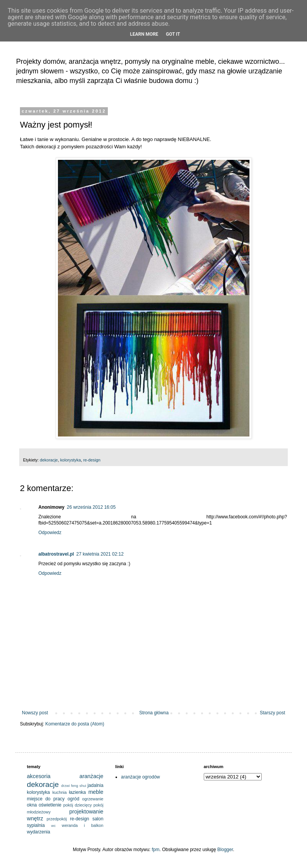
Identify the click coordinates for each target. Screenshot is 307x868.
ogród (73, 799)
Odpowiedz (50, 533)
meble (96, 792)
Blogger (225, 850)
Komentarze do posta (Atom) (75, 724)
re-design (92, 460)
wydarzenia (39, 832)
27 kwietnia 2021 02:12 (100, 554)
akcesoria (39, 776)
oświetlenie (50, 805)
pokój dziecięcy (78, 805)
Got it (173, 34)
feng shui (79, 786)
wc (53, 826)
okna (32, 805)
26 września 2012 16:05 (91, 507)
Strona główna (154, 713)
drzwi (65, 786)
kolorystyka (71, 460)
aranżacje (91, 776)
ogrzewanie (93, 799)
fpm (156, 850)
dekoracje (49, 460)
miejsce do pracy (46, 799)
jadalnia (95, 785)
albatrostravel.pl (56, 554)
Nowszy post (35, 713)
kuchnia (59, 792)
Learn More (144, 34)
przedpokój (57, 819)
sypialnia (36, 825)
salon (98, 819)
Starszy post (272, 713)
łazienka (78, 792)
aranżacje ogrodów (140, 777)
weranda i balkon (83, 825)
